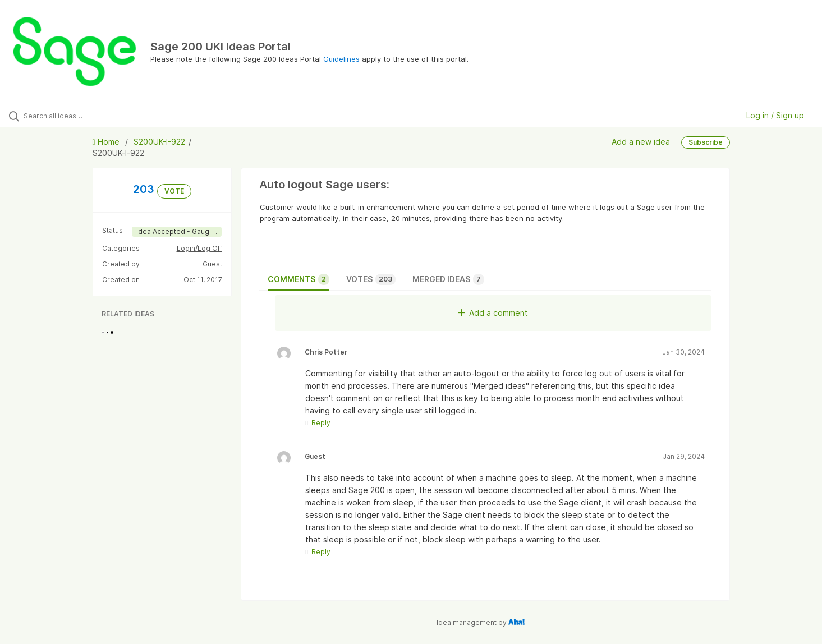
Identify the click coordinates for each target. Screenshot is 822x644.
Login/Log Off (199, 248)
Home (107, 142)
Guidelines (341, 59)
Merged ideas (448, 279)
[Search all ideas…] (96, 116)
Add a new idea (641, 142)
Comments (299, 279)
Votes (371, 279)
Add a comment (493, 313)
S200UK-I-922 (159, 142)
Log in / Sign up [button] (775, 115)
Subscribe (706, 142)
